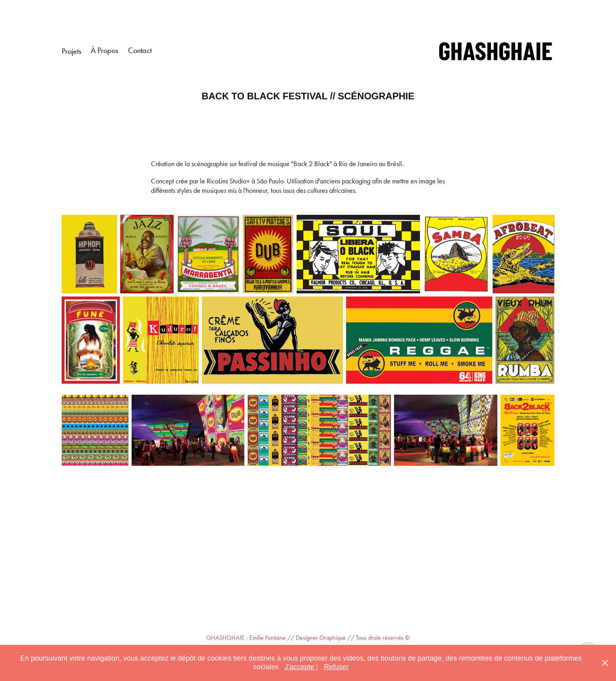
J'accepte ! (301, 667)
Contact (140, 50)
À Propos (104, 50)
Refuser (336, 667)
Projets (71, 51)
